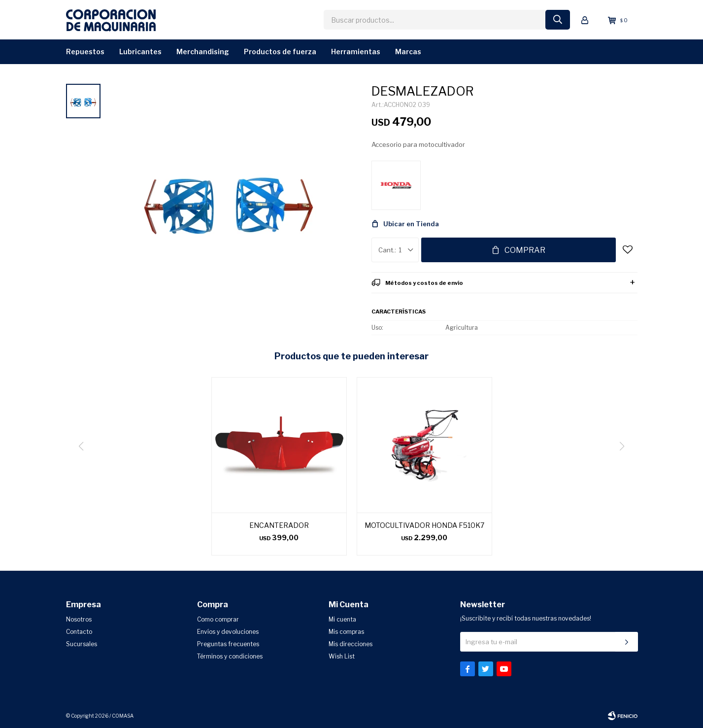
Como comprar (218, 619)
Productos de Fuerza (280, 52)
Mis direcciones (351, 644)
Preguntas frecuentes (228, 644)
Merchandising (203, 52)
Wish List (342, 656)
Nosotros (79, 619)
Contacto (79, 632)
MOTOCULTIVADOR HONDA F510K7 (424, 525)
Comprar (525, 250)
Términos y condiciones (230, 656)
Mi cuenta (342, 619)
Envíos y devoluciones (228, 632)
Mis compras (346, 632)
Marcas (408, 52)
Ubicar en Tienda (411, 224)
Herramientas (356, 52)
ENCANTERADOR (279, 525)
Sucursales (82, 644)
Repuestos (85, 52)
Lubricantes (140, 52)
